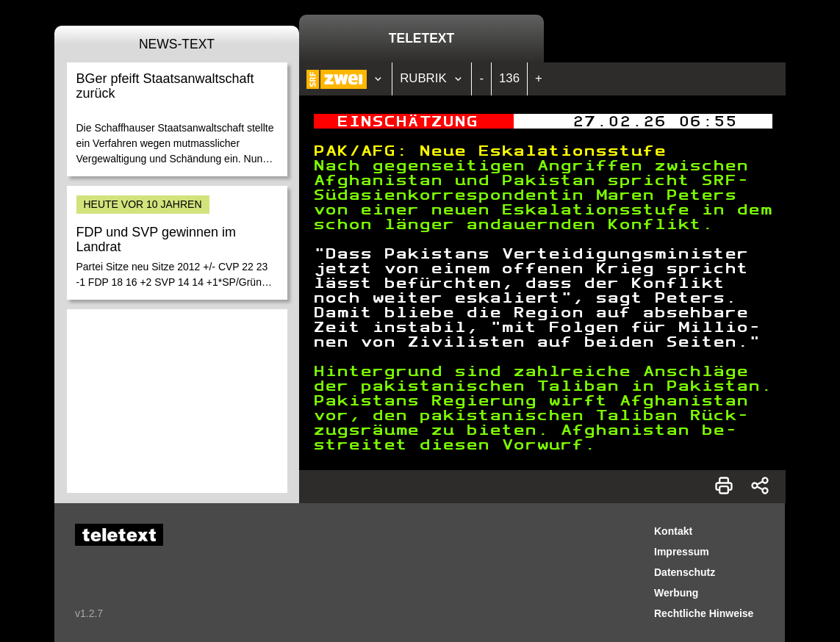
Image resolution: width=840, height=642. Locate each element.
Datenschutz (685, 572)
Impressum (682, 552)
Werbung (676, 593)
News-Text (177, 44)
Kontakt (673, 531)
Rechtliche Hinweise (704, 613)
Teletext (421, 38)
